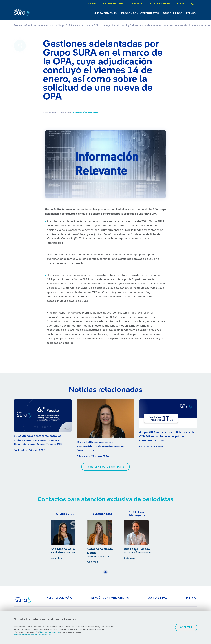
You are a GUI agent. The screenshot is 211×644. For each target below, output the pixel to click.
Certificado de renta (159, 4)
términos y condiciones (49, 632)
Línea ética (136, 4)
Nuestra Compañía (104, 13)
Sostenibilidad (173, 13)
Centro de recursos (113, 4)
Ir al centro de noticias (106, 467)
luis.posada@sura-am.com (137, 552)
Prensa (191, 13)
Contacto (91, 4)
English (181, 4)
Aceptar (186, 627)
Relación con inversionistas (140, 13)
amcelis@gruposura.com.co (64, 552)
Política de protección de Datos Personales (32, 635)
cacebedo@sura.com (98, 556)
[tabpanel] (69, 535)
